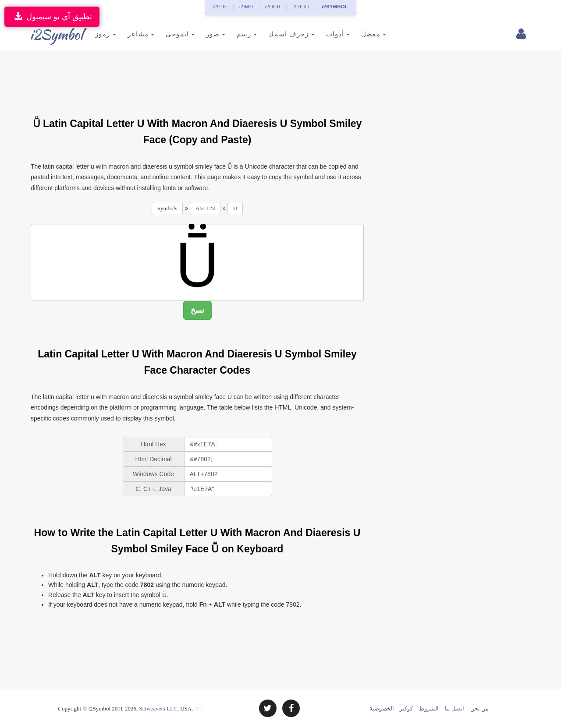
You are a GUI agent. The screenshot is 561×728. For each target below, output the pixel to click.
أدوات (327, 34)
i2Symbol (48, 35)
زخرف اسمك (281, 34)
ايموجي (169, 34)
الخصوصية (382, 709)
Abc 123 (205, 208)
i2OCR (273, 7)
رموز (95, 34)
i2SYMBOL (335, 7)
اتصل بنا (454, 709)
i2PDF (220, 7)
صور (205, 34)
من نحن (479, 709)
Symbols (167, 208)
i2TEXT (301, 7)
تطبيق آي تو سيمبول (52, 16)
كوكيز (406, 709)
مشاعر (130, 34)
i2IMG (246, 7)
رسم (236, 34)
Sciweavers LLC (158, 709)
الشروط (429, 709)
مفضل (363, 34)
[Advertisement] (197, 78)
